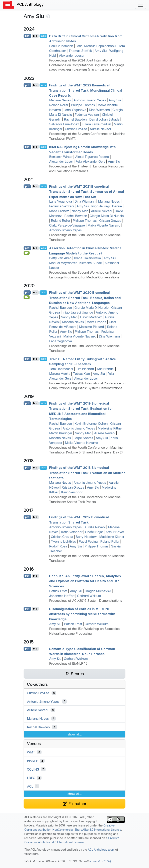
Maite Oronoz (59, 211)
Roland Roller (59, 105)
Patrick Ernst (58, 591)
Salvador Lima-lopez (64, 124)
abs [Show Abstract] (43, 36)
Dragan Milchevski (98, 591)
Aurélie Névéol (101, 211)
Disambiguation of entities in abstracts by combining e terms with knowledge (82, 614)
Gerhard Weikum (89, 596)
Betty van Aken (60, 258)
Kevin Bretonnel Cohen (91, 424)
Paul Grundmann (61, 46)
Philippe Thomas (83, 105)
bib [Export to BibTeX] (35, 36)
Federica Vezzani (87, 115)
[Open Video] (27, 253)
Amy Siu (101, 51)
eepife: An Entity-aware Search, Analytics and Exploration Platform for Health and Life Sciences (85, 581)
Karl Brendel (106, 369)
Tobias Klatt (81, 374)
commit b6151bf (101, 861)
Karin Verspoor (72, 492)
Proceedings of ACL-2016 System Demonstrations (86, 601)
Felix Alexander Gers (90, 161)
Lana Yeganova (75, 110)
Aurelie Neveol (100, 129)
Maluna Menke (60, 374)
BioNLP (33, 761)
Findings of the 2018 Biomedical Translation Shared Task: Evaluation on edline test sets (87, 473)
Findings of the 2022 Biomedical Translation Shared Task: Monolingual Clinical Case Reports (86, 90)
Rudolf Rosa (58, 546)
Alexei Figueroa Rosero (92, 157)
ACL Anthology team (101, 850)
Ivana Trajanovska (87, 258)
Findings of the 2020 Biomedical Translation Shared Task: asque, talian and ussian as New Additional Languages (85, 298)
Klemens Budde (91, 263)
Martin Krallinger (61, 433)
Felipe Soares (83, 438)
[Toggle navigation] (140, 5)
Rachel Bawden (75, 119)
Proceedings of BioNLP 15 (68, 663)
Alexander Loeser (72, 55)
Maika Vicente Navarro (104, 225)
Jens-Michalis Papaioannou (96, 46)
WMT (31, 752)
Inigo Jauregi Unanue (107, 206)
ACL (30, 786)
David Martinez (91, 317)
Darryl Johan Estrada (104, 119)
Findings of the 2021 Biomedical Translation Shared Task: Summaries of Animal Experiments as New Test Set (86, 192)
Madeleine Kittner (110, 428)
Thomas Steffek (80, 51)
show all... (75, 734)
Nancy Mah (80, 211)
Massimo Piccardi (92, 327)
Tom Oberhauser (61, 369)
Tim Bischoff (85, 369)
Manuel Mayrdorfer (63, 263)
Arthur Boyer (115, 532)
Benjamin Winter (61, 157)
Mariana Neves (60, 100)
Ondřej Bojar (94, 532)
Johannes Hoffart (62, 596)
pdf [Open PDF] (27, 36)
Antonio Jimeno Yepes (90, 100)
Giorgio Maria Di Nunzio (107, 216)
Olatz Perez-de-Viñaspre (67, 225)
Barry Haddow (86, 537)
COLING (33, 769)
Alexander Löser (61, 161)
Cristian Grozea (76, 129)
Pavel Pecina (88, 541)
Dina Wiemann (99, 110)
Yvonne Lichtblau (64, 541)
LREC (31, 778)
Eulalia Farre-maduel (96, 124)
